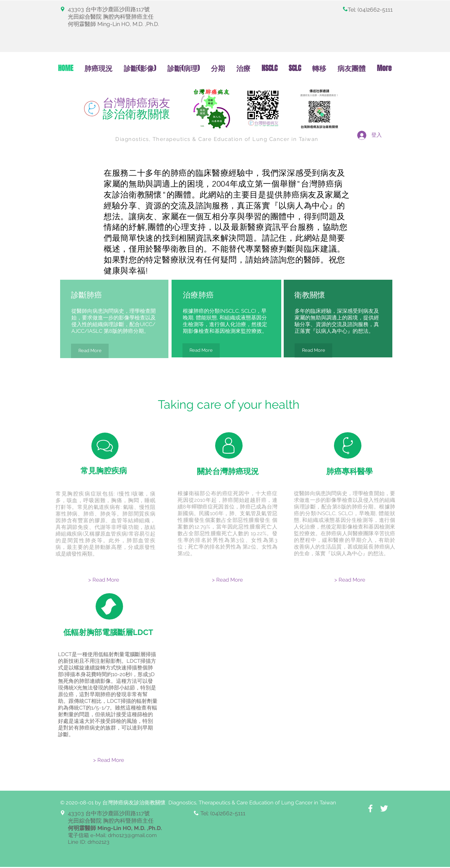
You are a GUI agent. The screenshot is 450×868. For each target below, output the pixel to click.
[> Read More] (104, 580)
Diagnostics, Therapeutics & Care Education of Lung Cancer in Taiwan (217, 139)
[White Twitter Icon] (384, 808)
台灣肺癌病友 (136, 108)
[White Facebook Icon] (370, 808)
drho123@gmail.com (132, 835)
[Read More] (90, 351)
